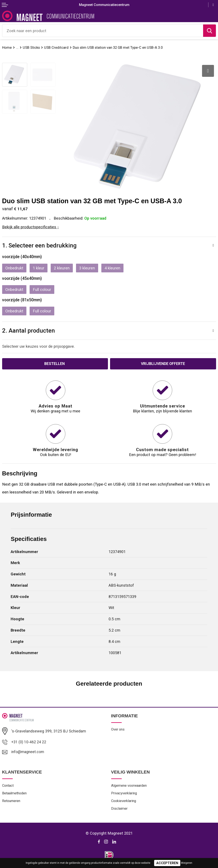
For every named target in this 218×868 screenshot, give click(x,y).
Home (7, 47)
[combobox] (103, 31)
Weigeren (187, 863)
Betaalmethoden (15, 794)
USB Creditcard (58, 47)
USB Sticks (32, 47)
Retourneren (12, 802)
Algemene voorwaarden (130, 786)
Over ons (118, 730)
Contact (9, 786)
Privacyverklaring (125, 794)
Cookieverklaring (125, 802)
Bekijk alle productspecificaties (30, 227)
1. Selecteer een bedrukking (39, 245)
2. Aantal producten (29, 331)
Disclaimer (120, 810)
